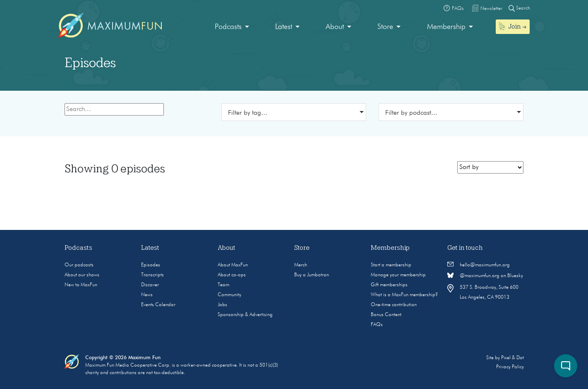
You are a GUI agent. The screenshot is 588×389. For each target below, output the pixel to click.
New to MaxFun (81, 285)
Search (519, 8)
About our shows (82, 275)
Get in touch (465, 248)
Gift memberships (389, 285)
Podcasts (228, 27)
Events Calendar (158, 305)
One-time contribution (394, 305)
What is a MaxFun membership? (404, 295)
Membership (446, 27)
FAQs (377, 325)
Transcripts (152, 275)
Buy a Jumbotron (312, 275)
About (335, 27)
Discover (150, 285)
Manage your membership (398, 275)
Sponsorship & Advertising (245, 315)
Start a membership (391, 265)
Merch (301, 265)
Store (385, 27)
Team (223, 285)
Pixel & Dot (512, 358)
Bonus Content (386, 315)
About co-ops (232, 275)
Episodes (151, 265)
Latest (284, 27)
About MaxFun (233, 265)
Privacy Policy (510, 367)
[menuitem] (232, 27)
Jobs (222, 305)
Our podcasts (79, 265)
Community (229, 295)
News (147, 295)
